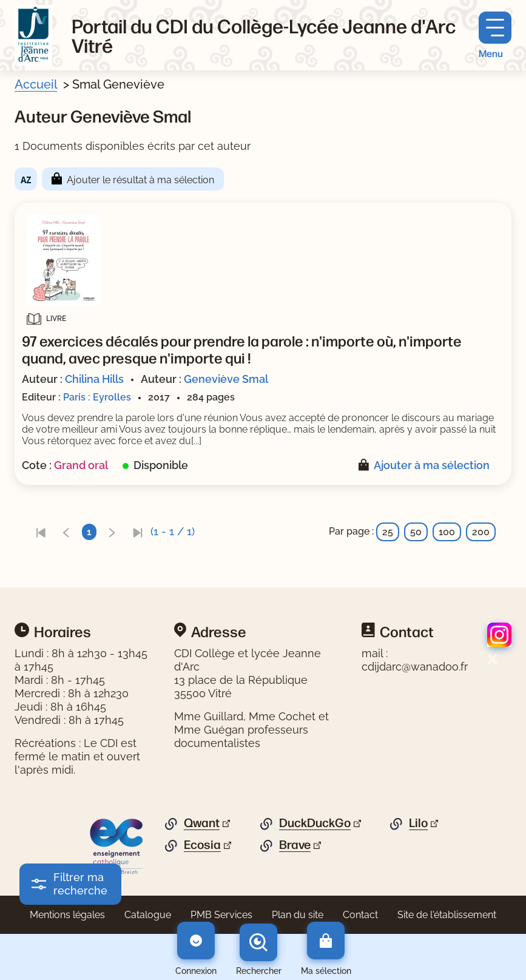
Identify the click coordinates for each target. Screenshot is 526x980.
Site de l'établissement (447, 915)
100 (447, 532)
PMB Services (221, 915)
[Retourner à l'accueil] (33, 35)
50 (416, 532)
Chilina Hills (94, 379)
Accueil (36, 84)
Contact (360, 915)
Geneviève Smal (226, 379)
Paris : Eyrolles (97, 397)
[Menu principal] (495, 35)
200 (481, 532)
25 (388, 532)
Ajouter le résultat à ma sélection (140, 180)
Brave (295, 845)
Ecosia (202, 845)
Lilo (418, 823)
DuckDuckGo (315, 823)
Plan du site (298, 915)
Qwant (202, 823)
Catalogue (148, 915)
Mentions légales (67, 915)
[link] (41, 532)
